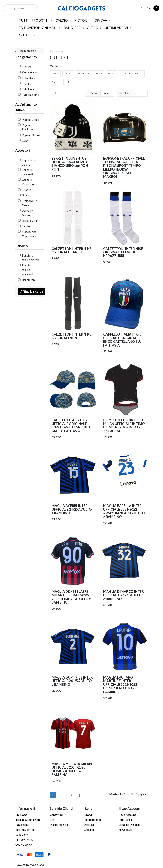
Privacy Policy (24, 840)
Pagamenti (22, 825)
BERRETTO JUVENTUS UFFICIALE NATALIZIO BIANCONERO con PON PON (70, 164)
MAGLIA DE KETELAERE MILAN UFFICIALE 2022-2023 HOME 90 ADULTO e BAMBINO (71, 597)
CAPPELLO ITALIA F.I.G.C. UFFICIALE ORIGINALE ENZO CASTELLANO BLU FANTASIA (123, 340)
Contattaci (56, 815)
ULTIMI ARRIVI (116, 28)
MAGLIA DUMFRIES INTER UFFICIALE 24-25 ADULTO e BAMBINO (72, 681)
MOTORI (81, 20)
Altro (70, 82)
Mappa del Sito (59, 825)
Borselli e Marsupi (26, 213)
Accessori (23, 150)
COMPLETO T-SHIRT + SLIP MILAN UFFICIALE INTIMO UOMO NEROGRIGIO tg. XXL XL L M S (124, 425)
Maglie (24, 67)
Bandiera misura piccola (29, 258)
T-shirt (24, 83)
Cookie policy (24, 844)
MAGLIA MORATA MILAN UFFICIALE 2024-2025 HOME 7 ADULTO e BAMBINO (72, 769)
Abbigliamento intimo (26, 107)
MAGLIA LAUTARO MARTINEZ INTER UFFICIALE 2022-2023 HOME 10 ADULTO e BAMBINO (120, 685)
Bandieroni (27, 280)
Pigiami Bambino (25, 127)
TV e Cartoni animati (132, 74)
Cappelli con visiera (28, 162)
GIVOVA (101, 20)
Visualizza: (124, 93)
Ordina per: (93, 93)
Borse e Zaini (28, 221)
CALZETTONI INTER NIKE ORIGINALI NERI (71, 336)
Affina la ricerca (32, 291)
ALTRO (93, 28)
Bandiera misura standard (26, 270)
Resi (52, 820)
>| (79, 795)
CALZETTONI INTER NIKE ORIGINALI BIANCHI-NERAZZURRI (123, 252)
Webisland (37, 865)
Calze (24, 141)
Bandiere (22, 246)
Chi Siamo (21, 815)
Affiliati (89, 825)
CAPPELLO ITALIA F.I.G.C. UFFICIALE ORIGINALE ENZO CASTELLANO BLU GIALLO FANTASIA (71, 425)
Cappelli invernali (26, 172)
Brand (88, 815)
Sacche (24, 226)
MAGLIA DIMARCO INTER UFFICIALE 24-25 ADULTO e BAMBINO (123, 595)
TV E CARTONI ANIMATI (38, 28)
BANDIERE (72, 28)
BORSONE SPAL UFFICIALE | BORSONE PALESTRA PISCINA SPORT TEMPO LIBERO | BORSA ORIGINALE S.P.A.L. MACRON (124, 167)
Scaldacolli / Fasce (28, 203)
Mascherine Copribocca (27, 234)
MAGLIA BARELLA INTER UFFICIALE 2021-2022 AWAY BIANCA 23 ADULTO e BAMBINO (124, 511)
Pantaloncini (28, 72)
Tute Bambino (29, 95)
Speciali (89, 830)
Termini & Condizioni (28, 820)
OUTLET (26, 35)
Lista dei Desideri (129, 825)
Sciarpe (25, 190)
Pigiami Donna (29, 135)
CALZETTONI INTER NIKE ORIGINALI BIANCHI (71, 250)
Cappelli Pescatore (27, 182)
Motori (112, 74)
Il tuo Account (127, 815)
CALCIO (62, 20)
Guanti (24, 195)
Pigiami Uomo (29, 120)
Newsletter (126, 830)
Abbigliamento (26, 57)
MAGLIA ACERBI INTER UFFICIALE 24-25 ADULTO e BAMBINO (72, 509)
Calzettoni (27, 78)
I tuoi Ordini (126, 820)
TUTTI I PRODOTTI (34, 20)
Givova (68, 74)
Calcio (55, 74)
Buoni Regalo (93, 820)
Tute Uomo (27, 89)
